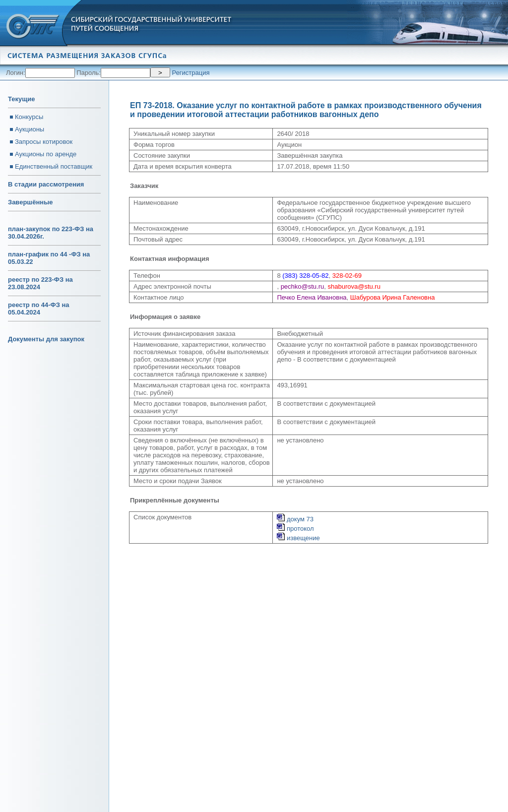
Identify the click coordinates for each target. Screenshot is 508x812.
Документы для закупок (46, 339)
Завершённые (30, 202)
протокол (295, 529)
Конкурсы (29, 117)
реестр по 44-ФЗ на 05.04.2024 (39, 309)
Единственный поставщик (54, 166)
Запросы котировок (44, 142)
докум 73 (295, 519)
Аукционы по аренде (46, 154)
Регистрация (191, 73)
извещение (298, 538)
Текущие (21, 99)
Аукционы (30, 129)
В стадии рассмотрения (46, 184)
